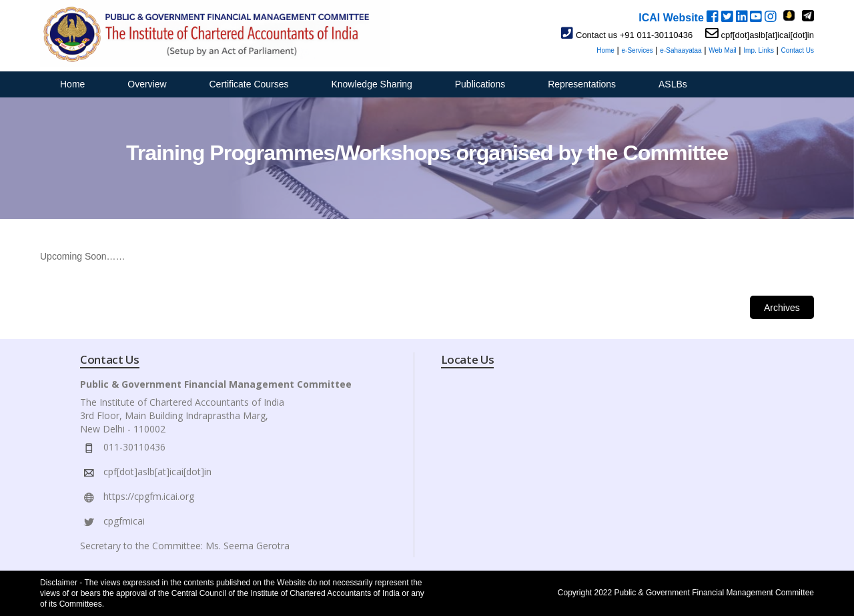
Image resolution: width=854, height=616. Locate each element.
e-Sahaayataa (681, 50)
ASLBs (673, 84)
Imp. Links (759, 50)
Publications (480, 84)
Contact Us (798, 50)
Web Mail (723, 50)
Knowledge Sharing (371, 84)
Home (605, 50)
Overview (147, 84)
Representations (582, 84)
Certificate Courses (249, 84)
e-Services (637, 50)
